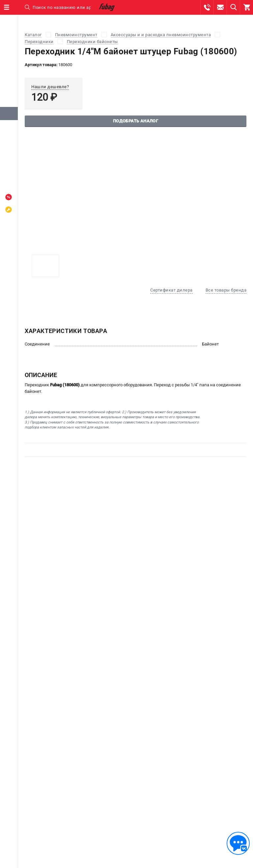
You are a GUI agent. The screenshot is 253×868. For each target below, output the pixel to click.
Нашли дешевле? (50, 87)
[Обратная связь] (238, 843)
